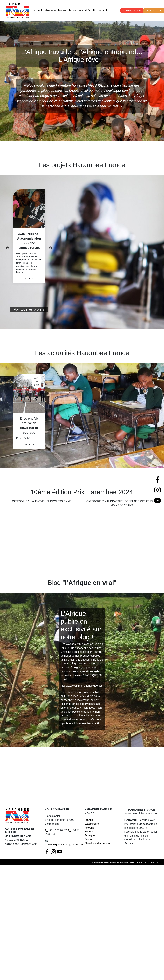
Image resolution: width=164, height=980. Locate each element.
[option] (29, 236)
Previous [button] (7, 248)
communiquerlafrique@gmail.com (64, 845)
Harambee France (55, 10)
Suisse (88, 839)
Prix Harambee (102, 10)
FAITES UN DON (132, 11)
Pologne (89, 828)
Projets (72, 10)
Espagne (90, 835)
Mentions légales (100, 862)
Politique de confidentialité (122, 862)
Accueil (38, 10)
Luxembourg (92, 824)
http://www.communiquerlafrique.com (82, 686)
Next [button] (51, 248)
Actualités (85, 10)
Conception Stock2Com (147, 862)
